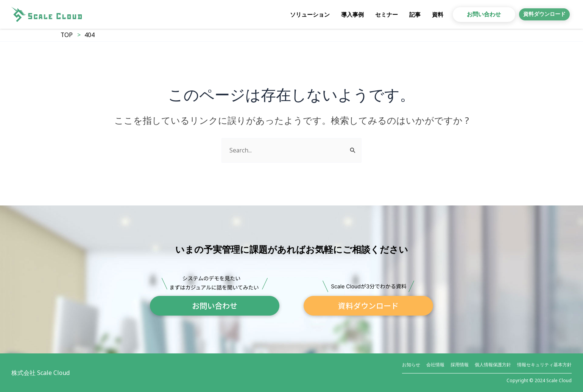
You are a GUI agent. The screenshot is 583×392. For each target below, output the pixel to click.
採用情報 (460, 365)
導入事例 (341, 14)
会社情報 (435, 365)
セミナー (375, 14)
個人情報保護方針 (493, 365)
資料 (426, 14)
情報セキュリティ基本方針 (544, 365)
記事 (404, 14)
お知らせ (411, 365)
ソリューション (299, 14)
